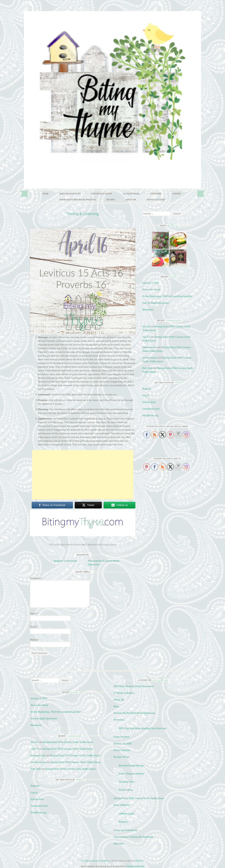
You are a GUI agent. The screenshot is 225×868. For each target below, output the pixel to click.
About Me (131, 200)
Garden (176, 194)
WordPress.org (150, 415)
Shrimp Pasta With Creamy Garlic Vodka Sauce (68, 742)
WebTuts (139, 861)
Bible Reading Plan (70, 194)
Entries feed (149, 402)
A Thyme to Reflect (124, 693)
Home (46, 194)
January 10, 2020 (123, 743)
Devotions (119, 720)
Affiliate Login (127, 813)
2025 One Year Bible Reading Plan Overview (143, 728)
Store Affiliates (122, 805)
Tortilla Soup (126, 790)
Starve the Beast (151, 289)
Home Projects (122, 737)
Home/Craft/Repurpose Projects (78, 200)
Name (34, 613)
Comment (36, 578)
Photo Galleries (156, 200)
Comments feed (151, 409)
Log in (146, 395)
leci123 (146, 326)
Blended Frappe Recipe (131, 765)
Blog (116, 706)
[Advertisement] (83, 475)
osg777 (146, 337)
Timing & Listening (83, 214)
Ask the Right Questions (156, 303)
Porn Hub (148, 368)
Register (147, 389)
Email (34, 627)
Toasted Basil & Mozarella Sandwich (133, 837)
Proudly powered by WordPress (96, 861)
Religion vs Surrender (64, 561)
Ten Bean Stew (127, 782)
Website (34, 640)
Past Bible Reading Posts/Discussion (96, 545)
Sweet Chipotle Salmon (131, 773)
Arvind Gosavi (150, 358)
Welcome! (119, 843)
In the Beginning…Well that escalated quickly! (168, 296)
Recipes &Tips (121, 757)
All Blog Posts (131, 194)
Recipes (111, 200)
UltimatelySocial (135, 866)
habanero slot (150, 347)
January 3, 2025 (151, 283)
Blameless (148, 309)
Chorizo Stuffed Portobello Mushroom (134, 713)
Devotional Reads (102, 194)
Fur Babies (156, 194)
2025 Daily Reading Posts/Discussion (134, 686)
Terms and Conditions (126, 830)
